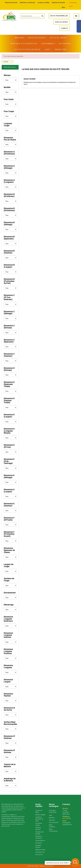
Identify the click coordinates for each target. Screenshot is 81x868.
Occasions (52, 820)
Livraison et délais (43, 3)
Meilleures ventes (40, 850)
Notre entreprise (40, 841)
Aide (63, 7)
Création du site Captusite (47, 866)
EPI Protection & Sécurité (27, 49)
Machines (19, 38)
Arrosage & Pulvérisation (24, 44)
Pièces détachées (37, 38)
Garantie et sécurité (58, 3)
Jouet (48, 49)
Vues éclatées (61, 22)
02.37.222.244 (66, 818)
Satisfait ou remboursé (27, 3)
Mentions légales (40, 815)
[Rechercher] (32, 16)
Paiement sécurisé (11, 3)
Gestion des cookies (33, 866)
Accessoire (65, 44)
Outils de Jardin (58, 38)
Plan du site (39, 854)
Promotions (61, 49)
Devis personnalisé (59, 16)
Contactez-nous (40, 852)
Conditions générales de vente (39, 819)
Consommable (48, 44)
